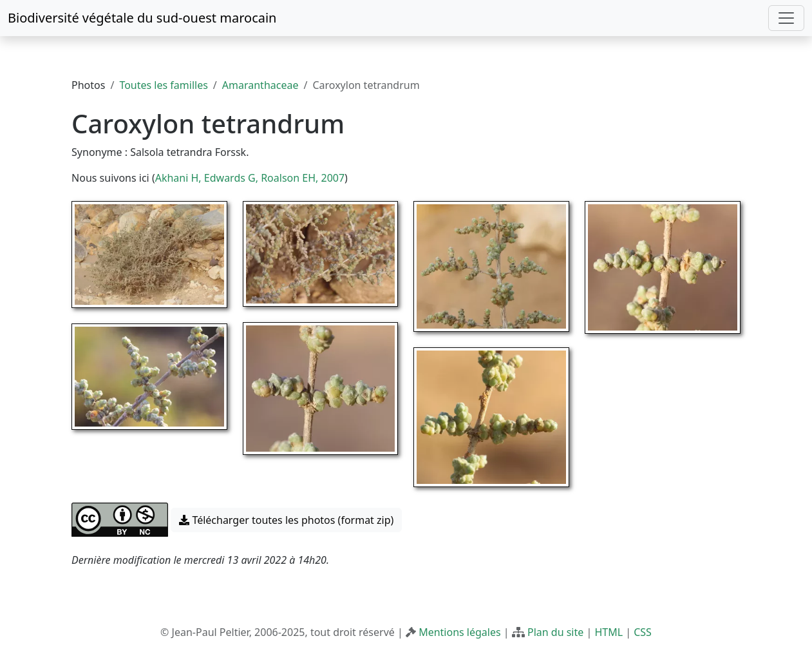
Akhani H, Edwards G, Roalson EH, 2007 (250, 178)
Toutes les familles (163, 85)
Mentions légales (460, 632)
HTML (609, 632)
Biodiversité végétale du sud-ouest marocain (142, 18)
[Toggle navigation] (786, 18)
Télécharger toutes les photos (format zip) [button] (286, 520)
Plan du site (555, 632)
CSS (643, 632)
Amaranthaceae (260, 85)
